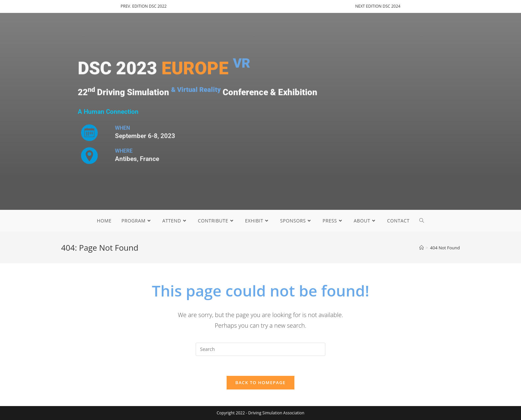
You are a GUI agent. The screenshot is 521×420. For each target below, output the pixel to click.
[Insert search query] (260, 349)
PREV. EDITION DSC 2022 (144, 6)
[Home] (421, 248)
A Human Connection (108, 112)
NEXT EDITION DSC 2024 (378, 6)
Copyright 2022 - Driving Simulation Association (260, 413)
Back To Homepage (260, 382)
